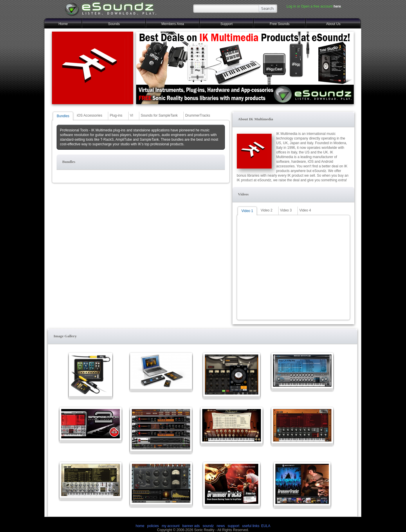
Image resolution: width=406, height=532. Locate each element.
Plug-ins (116, 115)
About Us (333, 24)
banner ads (191, 526)
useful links (251, 526)
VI (132, 115)
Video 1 (247, 211)
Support (226, 24)
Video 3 (286, 210)
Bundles (63, 116)
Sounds (114, 24)
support (234, 526)
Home (63, 24)
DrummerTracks (198, 115)
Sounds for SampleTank (159, 115)
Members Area (173, 24)
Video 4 (305, 210)
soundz (208, 526)
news (221, 526)
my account (170, 526)
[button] (141, 162)
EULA (266, 526)
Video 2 (266, 210)
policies (153, 526)
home (140, 526)
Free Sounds (280, 24)
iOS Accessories (90, 115)
